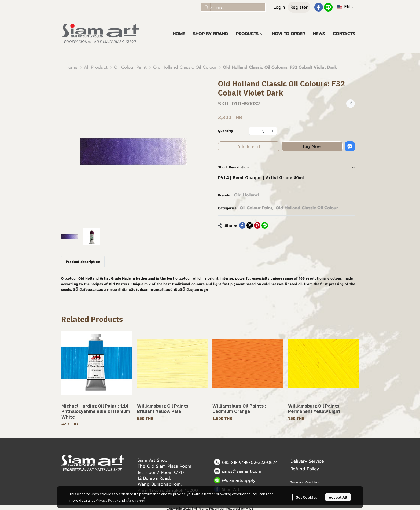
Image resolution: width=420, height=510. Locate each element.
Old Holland (246, 195)
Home (71, 67)
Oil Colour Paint (130, 67)
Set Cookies (306, 497)
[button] (233, 7)
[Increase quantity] (273, 131)
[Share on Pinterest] (257, 225)
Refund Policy (305, 469)
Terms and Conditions (305, 482)
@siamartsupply (239, 480)
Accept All (338, 497)
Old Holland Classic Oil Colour (185, 67)
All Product (96, 67)
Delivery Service (307, 461)
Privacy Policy (107, 500)
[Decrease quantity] (253, 131)
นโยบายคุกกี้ (135, 500)
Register (299, 7)
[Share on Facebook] (242, 225)
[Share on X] (250, 225)
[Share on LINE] (265, 225)
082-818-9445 (235, 463)
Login (279, 7)
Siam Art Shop (153, 460)
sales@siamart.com (242, 471)
